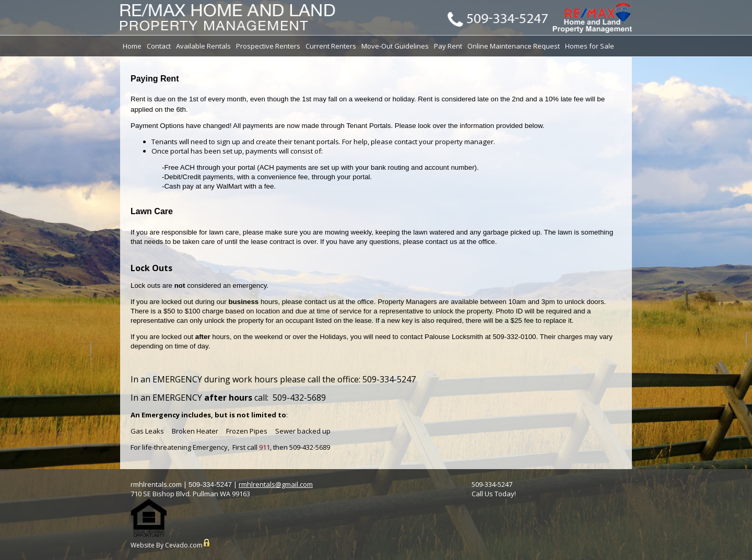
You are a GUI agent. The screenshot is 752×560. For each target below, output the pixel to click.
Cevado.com (184, 545)
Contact (159, 46)
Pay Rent (448, 46)
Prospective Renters (268, 46)
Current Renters (331, 46)
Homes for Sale (590, 46)
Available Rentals (203, 46)
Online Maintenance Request (514, 46)
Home (132, 46)
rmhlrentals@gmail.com (276, 484)
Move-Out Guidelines (395, 46)
